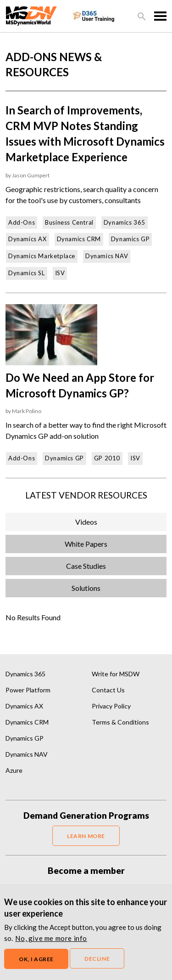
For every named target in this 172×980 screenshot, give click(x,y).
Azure (14, 770)
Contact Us (108, 690)
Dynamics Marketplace (42, 256)
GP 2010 (107, 458)
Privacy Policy (111, 706)
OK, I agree (36, 965)
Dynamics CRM (79, 239)
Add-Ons (22, 222)
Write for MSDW (116, 674)
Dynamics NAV (107, 256)
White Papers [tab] (86, 544)
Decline (97, 965)
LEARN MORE (86, 836)
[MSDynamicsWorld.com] (31, 15)
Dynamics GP (130, 239)
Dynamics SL (27, 273)
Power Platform (28, 690)
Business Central (69, 222)
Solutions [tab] (86, 588)
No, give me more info (51, 944)
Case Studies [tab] (86, 566)
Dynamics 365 (125, 222)
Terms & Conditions (120, 722)
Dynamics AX (28, 239)
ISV (60, 273)
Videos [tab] (86, 522)
